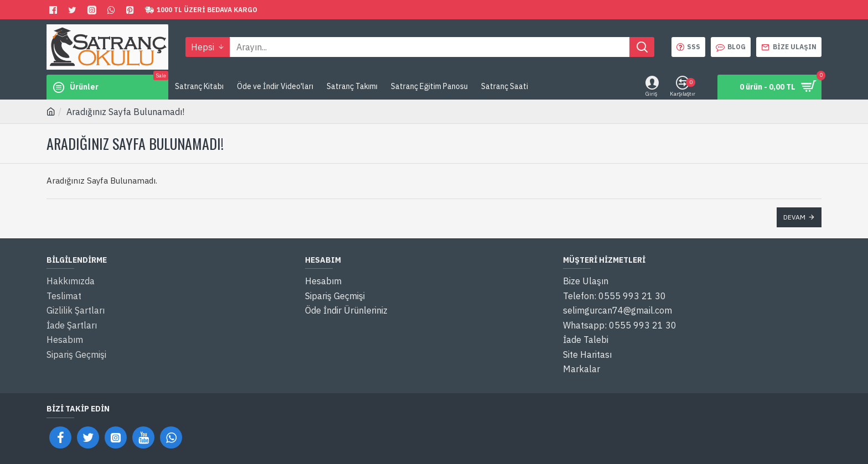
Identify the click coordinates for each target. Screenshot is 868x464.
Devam (794, 217)
